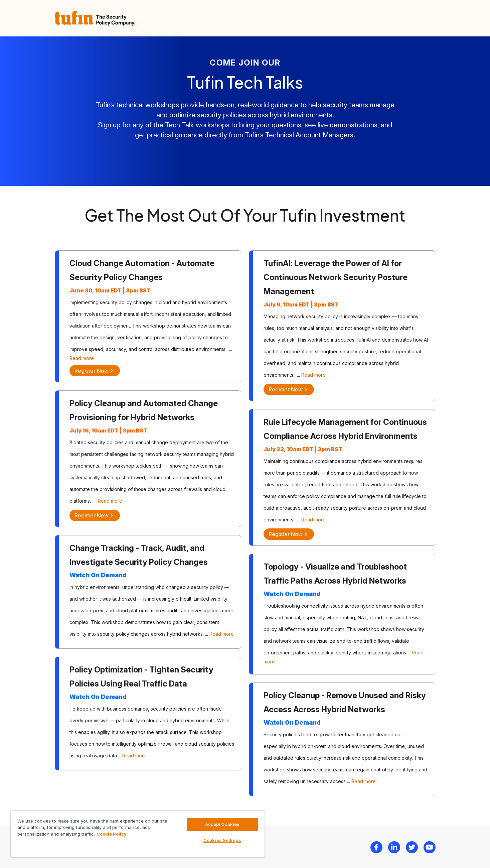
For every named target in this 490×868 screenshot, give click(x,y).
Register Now (94, 371)
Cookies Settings (222, 840)
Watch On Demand (98, 575)
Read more (82, 358)
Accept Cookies (222, 824)
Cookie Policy (112, 834)
